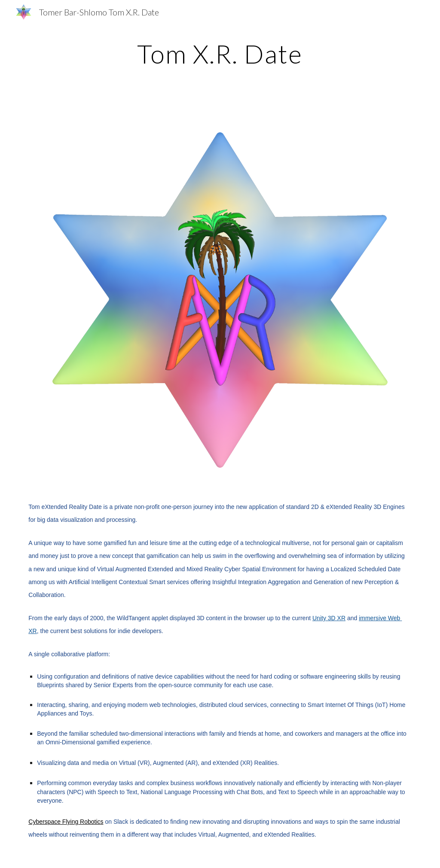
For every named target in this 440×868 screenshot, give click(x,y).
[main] (220, 54)
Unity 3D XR (329, 618)
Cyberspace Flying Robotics (66, 822)
